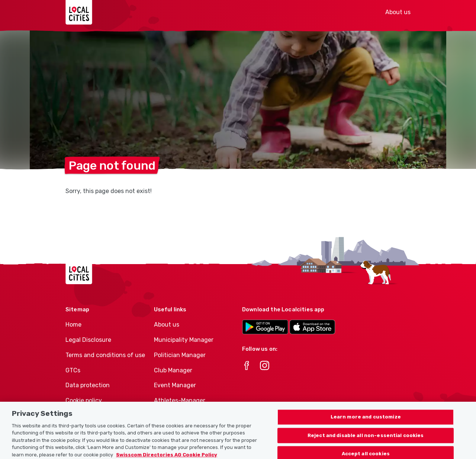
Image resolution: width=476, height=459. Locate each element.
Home (73, 325)
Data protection (88, 385)
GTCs (73, 370)
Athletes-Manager (180, 400)
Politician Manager (180, 355)
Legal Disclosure (88, 340)
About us (398, 12)
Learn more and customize (366, 423)
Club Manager (173, 370)
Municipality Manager (184, 340)
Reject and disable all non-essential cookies (366, 441)
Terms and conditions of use (105, 355)
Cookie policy (84, 400)
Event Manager (175, 385)
